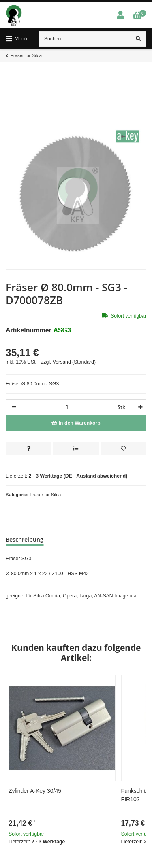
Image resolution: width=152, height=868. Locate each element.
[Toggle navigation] (16, 39)
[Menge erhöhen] (139, 407)
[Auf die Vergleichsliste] (76, 449)
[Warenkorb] (137, 16)
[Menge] (67, 407)
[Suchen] (85, 39)
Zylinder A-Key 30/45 (35, 791)
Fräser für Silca (45, 495)
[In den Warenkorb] (76, 423)
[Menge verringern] (14, 407)
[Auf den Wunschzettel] (123, 449)
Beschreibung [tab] (25, 539)
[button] (120, 16)
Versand (62, 362)
